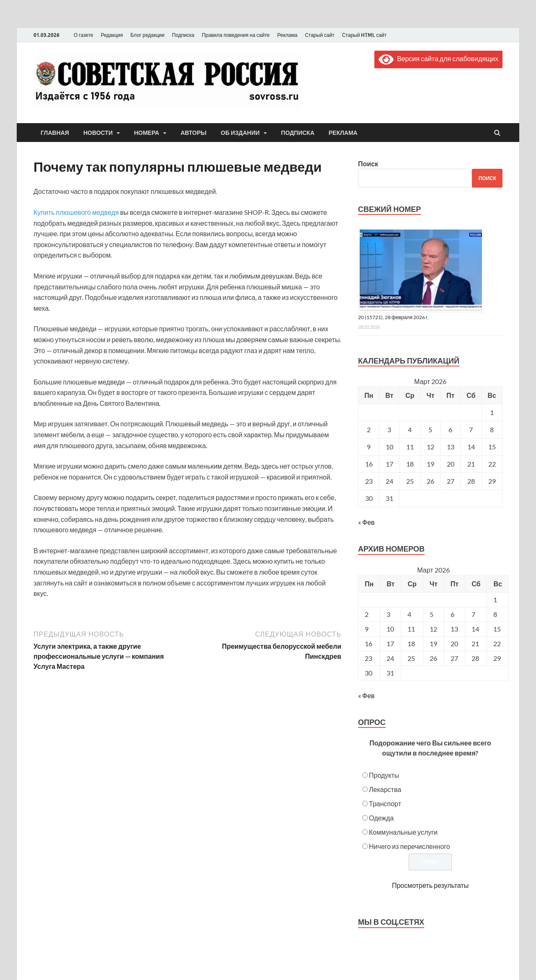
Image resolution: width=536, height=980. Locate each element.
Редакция (112, 35)
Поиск (368, 164)
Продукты (384, 775)
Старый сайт (320, 35)
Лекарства (385, 789)
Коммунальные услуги (403, 832)
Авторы (193, 133)
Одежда (381, 818)
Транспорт (385, 803)
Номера (147, 133)
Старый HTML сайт (365, 35)
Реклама (287, 35)
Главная (55, 133)
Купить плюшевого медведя (76, 212)
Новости (98, 133)
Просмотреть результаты (430, 885)
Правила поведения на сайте (236, 35)
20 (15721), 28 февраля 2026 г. (393, 317)
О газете (84, 35)
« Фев (366, 522)
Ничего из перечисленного (410, 846)
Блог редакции (148, 35)
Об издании (240, 133)
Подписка (183, 35)
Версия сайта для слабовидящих (438, 58)
